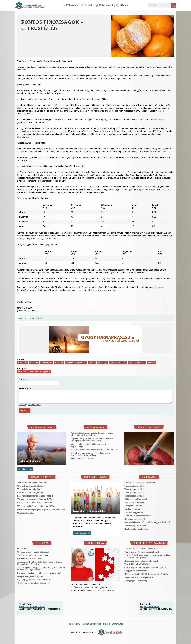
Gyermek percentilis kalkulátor (31, 486)
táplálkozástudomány (76, 363)
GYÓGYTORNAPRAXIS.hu (83, 587)
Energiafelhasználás (133, 505)
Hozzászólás (25, 389)
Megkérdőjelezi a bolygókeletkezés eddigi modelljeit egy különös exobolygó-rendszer (42, 568)
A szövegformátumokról (30, 405)
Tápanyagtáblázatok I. (134, 486)
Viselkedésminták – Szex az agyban (33, 555)
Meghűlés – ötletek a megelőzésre (139, 577)
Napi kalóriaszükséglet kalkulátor (32, 482)
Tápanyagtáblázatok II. (135, 489)
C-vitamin (23, 363)
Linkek (107, 624)
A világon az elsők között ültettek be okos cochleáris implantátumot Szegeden (40, 563)
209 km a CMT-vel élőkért (82, 458)
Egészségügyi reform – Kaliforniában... (34, 579)
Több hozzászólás (82, 533)
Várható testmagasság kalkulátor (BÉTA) (35, 499)
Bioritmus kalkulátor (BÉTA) (30, 492)
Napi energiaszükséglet (134, 502)
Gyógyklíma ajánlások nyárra (30, 576)
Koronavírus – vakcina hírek (30, 558)
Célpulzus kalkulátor (30, 461)
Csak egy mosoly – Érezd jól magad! (33, 552)
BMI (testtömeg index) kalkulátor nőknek (35, 496)
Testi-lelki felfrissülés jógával (137, 564)
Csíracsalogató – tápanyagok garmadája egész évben (147, 567)
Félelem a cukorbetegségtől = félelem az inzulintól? (39, 573)
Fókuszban (72, 5)
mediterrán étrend (137, 363)
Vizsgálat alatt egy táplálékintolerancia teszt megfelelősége (90, 445)
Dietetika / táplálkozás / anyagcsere (34, 372)
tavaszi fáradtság (118, 363)
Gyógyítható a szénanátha (136, 570)
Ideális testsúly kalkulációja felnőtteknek (35, 502)
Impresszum (74, 624)
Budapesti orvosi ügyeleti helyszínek (140, 482)
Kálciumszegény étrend (134, 519)
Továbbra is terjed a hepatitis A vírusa (34, 583)
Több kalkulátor (25, 469)
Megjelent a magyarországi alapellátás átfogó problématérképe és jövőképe (90, 454)
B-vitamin (34, 363)
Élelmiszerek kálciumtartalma (137, 515)
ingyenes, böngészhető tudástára (99, 590)
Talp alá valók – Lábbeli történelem (140, 548)
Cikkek (89, 5)
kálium (92, 363)
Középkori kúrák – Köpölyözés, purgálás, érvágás (146, 574)
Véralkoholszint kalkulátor (29, 489)
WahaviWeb (118, 624)
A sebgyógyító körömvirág (136, 580)
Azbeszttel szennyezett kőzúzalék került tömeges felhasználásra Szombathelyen (92, 434)
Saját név (24, 380)
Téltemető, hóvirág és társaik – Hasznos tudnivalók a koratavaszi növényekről (147, 556)
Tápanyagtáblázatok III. (135, 492)
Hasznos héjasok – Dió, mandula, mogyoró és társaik (147, 522)
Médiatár (125, 5)
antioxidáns (47, 363)
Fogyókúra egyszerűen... (135, 512)
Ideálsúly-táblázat (132, 509)
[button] (142, 36)
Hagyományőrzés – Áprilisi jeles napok (141, 560)
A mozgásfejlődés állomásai (136, 525)
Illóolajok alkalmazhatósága (137, 529)
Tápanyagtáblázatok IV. (135, 496)
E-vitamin (59, 363)
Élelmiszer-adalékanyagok (136, 499)
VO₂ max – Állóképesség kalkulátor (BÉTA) (36, 506)
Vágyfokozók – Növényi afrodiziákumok (142, 552)
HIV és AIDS (23, 548)
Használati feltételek (92, 624)
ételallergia (103, 363)
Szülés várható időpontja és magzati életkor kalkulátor (41, 509)
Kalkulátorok (106, 5)
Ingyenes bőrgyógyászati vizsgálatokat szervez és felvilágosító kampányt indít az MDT (92, 439)
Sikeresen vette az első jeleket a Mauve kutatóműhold (94, 449)
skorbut (152, 363)
